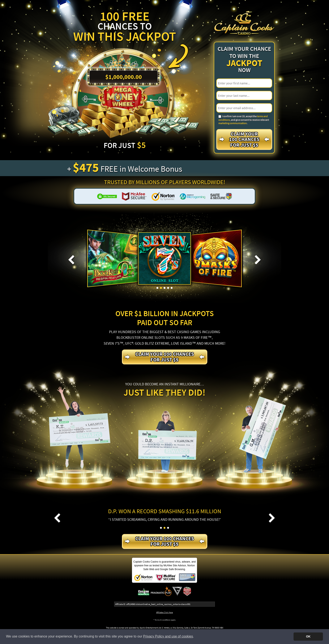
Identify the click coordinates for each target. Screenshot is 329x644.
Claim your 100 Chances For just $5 (244, 139)
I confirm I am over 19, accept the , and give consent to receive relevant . (244, 120)
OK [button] (308, 636)
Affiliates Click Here (164, 612)
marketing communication (233, 123)
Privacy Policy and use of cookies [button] (168, 636)
